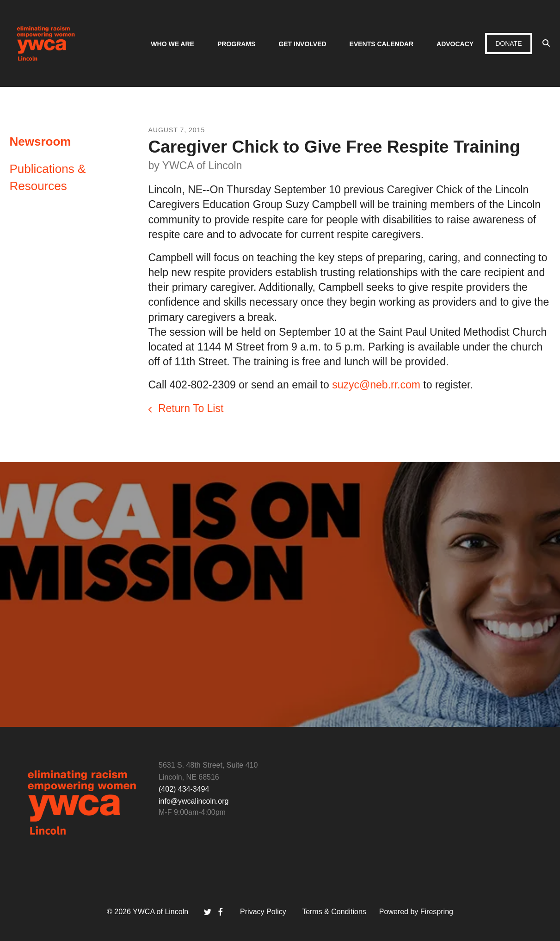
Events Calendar (382, 44)
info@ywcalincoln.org (194, 801)
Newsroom (40, 141)
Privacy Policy (263, 912)
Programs (236, 44)
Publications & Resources (48, 177)
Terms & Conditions (334, 912)
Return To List (190, 408)
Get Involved (302, 44)
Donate (508, 43)
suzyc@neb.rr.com (376, 385)
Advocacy (455, 44)
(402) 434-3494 (184, 789)
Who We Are (172, 44)
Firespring (437, 912)
